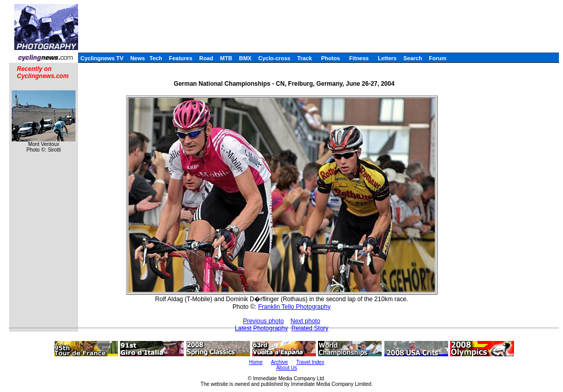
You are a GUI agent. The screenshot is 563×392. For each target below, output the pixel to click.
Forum (437, 58)
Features (181, 58)
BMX (245, 58)
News (138, 58)
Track (304, 58)
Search (413, 58)
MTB (226, 58)
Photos (331, 58)
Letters (387, 58)
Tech (156, 58)
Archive (279, 362)
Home (256, 362)
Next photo (305, 321)
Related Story (310, 328)
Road (206, 58)
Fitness (359, 58)
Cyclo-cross (274, 58)
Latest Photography (261, 328)
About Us (287, 368)
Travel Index (311, 362)
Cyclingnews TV (102, 58)
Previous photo (263, 321)
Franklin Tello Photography (295, 307)
